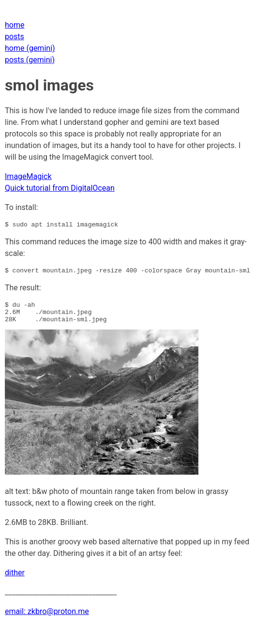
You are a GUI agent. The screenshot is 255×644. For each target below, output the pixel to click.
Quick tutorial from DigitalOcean (60, 188)
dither (15, 580)
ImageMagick (28, 176)
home (15, 25)
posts (15, 37)
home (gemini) (30, 48)
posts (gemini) (30, 60)
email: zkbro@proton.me (47, 619)
